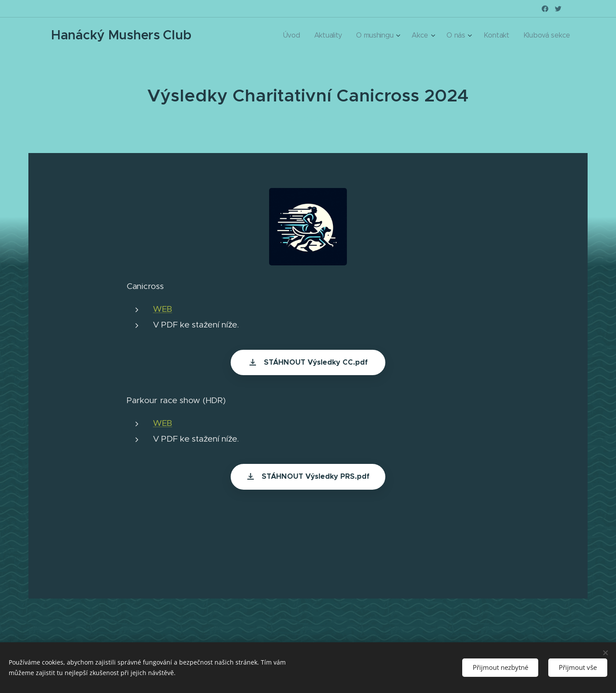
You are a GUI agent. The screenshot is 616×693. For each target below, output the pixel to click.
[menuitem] (331, 35)
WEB (163, 309)
